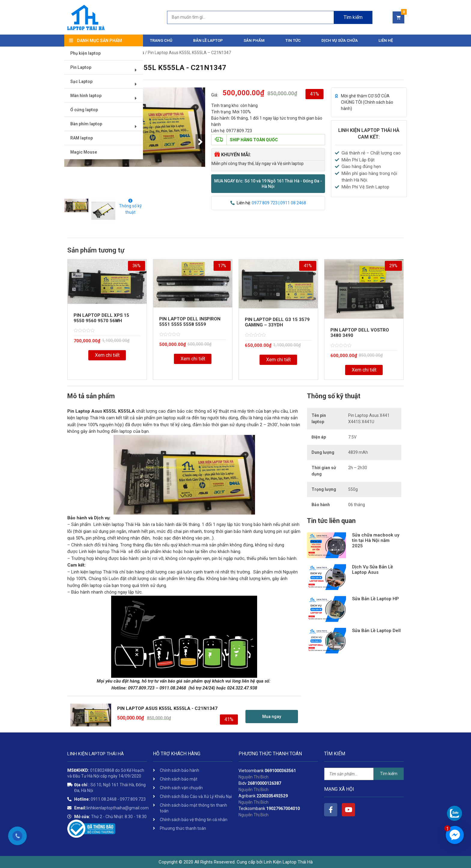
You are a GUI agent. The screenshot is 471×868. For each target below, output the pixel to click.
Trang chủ (161, 40)
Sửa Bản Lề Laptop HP (375, 599)
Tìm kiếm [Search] (353, 17)
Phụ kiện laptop (86, 53)
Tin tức (293, 40)
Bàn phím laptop (106, 126)
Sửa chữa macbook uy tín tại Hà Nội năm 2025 (376, 540)
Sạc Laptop (106, 84)
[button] (268, 184)
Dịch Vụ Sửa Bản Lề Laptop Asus (372, 570)
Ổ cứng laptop (84, 110)
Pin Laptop (106, 70)
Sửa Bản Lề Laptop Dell (376, 631)
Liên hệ (386, 40)
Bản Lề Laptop (208, 40)
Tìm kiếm (389, 774)
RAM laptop (82, 138)
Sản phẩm (254, 40)
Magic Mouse (84, 152)
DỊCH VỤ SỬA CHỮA (340, 40)
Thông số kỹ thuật (130, 207)
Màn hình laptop (106, 98)
